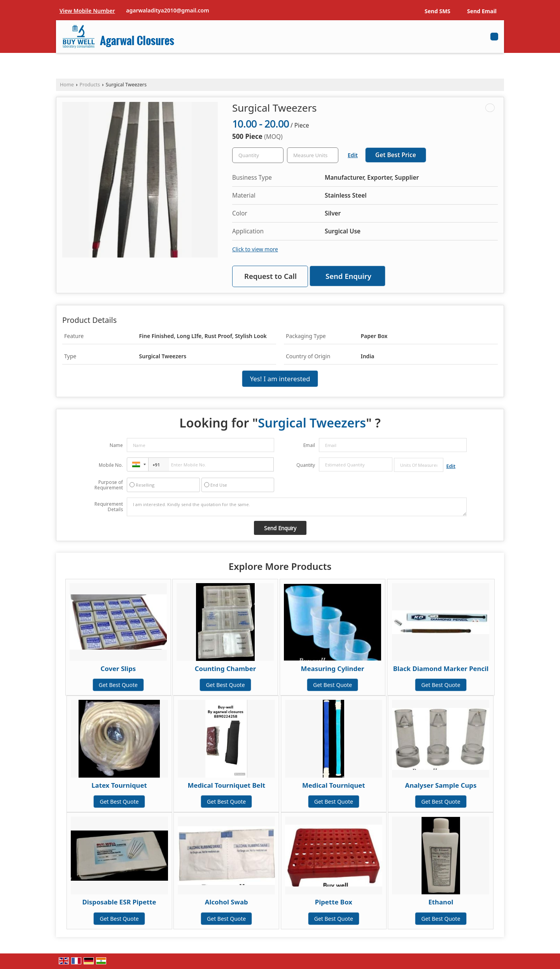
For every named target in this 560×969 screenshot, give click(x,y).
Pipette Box (334, 902)
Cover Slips (118, 668)
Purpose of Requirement (109, 485)
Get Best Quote (118, 685)
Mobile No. (111, 465)
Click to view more (255, 249)
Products (90, 85)
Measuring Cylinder (333, 668)
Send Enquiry (348, 276)
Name (116, 445)
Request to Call (270, 276)
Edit (353, 155)
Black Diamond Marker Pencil (441, 668)
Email (309, 445)
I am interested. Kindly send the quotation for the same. (297, 507)
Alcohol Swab (227, 902)
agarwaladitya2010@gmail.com (167, 10)
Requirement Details (109, 507)
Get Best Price (396, 155)
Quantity (306, 465)
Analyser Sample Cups (441, 785)
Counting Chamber (225, 668)
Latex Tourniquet (119, 785)
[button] (87, 11)
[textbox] (313, 155)
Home (67, 85)
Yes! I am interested (280, 379)
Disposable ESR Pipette (119, 902)
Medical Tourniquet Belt (226, 785)
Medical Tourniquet (334, 785)
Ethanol (441, 902)
